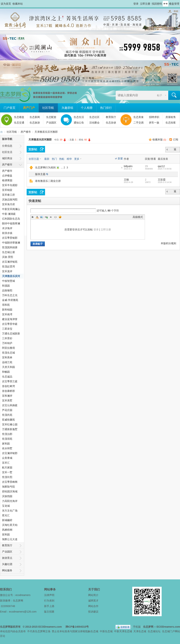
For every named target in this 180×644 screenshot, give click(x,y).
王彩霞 (162, 180)
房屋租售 (171, 117)
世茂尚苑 (7, 415)
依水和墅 (7, 448)
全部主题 (34, 159)
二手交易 (138, 123)
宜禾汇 (6, 463)
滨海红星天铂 (10, 525)
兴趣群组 (67, 108)
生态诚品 (7, 377)
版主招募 (49, 612)
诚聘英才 (93, 601)
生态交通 (19, 123)
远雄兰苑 (7, 362)
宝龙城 (6, 506)
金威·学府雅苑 (10, 300)
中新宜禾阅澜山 (11, 209)
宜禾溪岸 (7, 271)
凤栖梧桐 (7, 530)
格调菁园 (7, 180)
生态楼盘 (19, 117)
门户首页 (10, 108)
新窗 (120, 158)
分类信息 (7, 146)
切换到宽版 (165, 4)
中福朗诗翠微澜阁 (11, 243)
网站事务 (50, 589)
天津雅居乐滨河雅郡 (46, 132)
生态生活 (79, 117)
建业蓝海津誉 (10, 319)
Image (42, 217)
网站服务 (7, 570)
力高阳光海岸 (10, 501)
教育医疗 (111, 117)
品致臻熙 (7, 290)
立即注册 (145, 4)
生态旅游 (35, 123)
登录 (136, 4)
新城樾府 (7, 520)
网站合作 (93, 606)
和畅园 (6, 372)
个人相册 (87, 108)
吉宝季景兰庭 (10, 381)
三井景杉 (7, 338)
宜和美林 (7, 357)
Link (46, 217)
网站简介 (93, 595)
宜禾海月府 (8, 204)
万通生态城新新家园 (11, 334)
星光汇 (6, 515)
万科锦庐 (7, 343)
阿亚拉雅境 (8, 348)
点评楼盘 (7, 176)
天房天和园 (8, 367)
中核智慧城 (8, 281)
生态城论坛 (154, 631)
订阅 (176, 140)
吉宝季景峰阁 (10, 482)
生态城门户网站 (171, 631)
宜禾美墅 (7, 400)
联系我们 (6, 589)
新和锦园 (7, 310)
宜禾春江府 (8, 195)
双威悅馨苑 (8, 420)
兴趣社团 (7, 564)
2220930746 (8, 606)
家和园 (6, 444)
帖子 (160, 95)
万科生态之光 (10, 295)
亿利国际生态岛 (11, 219)
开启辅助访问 (132, 3)
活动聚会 (94, 123)
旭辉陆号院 (8, 487)
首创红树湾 (8, 386)
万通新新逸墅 (10, 429)
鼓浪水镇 (7, 233)
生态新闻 (35, 117)
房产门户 (29, 108)
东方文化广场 (10, 511)
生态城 (94, 631)
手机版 (137, 627)
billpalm (128, 166)
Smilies (60, 217)
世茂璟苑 (7, 439)
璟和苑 (6, 305)
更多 (77, 159)
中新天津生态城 (123, 631)
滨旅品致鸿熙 (10, 200)
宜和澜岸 (7, 396)
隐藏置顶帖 (122, 168)
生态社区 (94, 117)
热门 (54, 159)
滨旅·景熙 (8, 257)
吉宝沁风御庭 (10, 405)
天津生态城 (140, 631)
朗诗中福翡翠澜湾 (11, 224)
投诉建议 (93, 612)
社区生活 (7, 152)
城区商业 (7, 158)
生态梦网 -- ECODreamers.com (162, 627)
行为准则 (49, 601)
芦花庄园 (7, 410)
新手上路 (49, 606)
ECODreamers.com (50, 627)
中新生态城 (106, 631)
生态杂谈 (111, 123)
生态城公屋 (8, 252)
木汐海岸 (7, 228)
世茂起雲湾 (8, 267)
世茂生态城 (8, 353)
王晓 (126, 180)
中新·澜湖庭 (9, 214)
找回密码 (157, 4)
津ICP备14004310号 (77, 627)
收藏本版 (159, 140)
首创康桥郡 (8, 391)
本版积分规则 (168, 243)
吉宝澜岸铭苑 (10, 262)
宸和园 (6, 534)
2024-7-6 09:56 (165, 169)
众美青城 (7, 458)
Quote (51, 217)
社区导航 (48, 108)
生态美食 (138, 117)
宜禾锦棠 (7, 190)
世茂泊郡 (7, 434)
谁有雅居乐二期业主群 (48, 181)
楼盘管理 (174, 4)
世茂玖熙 (7, 477)
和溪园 (6, 286)
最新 (47, 159)
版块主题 (40, 174)
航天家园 (7, 467)
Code (55, 217)
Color (37, 217)
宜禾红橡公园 (10, 424)
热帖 (62, 159)
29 (146, 166)
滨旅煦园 (7, 496)
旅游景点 (7, 558)
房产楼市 (26, 132)
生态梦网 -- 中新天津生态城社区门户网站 (1, 132)
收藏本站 (18, 4)
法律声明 (49, 595)
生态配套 (51, 117)
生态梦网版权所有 (10, 627)
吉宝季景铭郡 (10, 238)
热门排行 (106, 108)
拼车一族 (154, 123)
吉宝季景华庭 (10, 324)
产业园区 (51, 123)
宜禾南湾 (7, 314)
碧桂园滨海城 (10, 491)
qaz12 (161, 166)
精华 (69, 159)
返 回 (175, 150)
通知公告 (79, 123)
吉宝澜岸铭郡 (10, 453)
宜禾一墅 (7, 472)
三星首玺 (7, 329)
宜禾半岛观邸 (10, 185)
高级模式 (138, 217)
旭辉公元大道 (10, 539)
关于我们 (94, 589)
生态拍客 (171, 123)
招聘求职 (154, 117)
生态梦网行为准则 (45, 168)
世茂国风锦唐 (10, 247)
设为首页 (6, 4)
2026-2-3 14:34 (165, 182)
